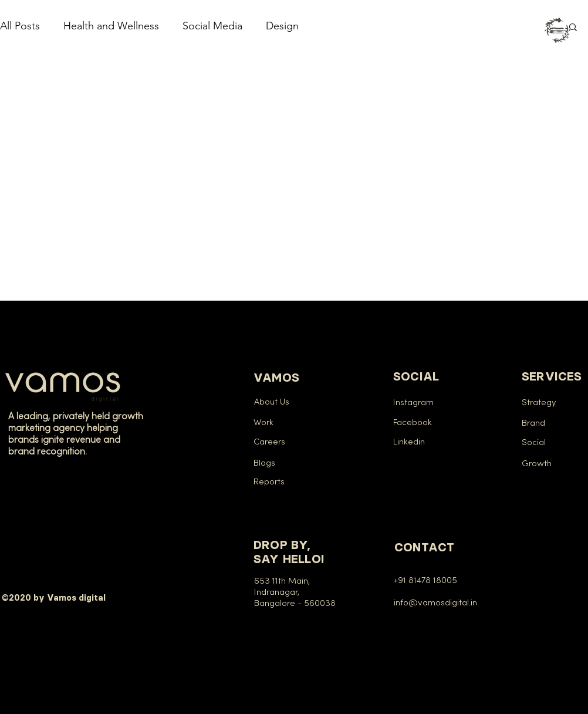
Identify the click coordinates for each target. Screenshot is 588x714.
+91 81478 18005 (425, 581)
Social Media (212, 26)
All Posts (20, 26)
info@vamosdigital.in (438, 603)
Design (282, 26)
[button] (557, 30)
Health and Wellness (111, 26)
